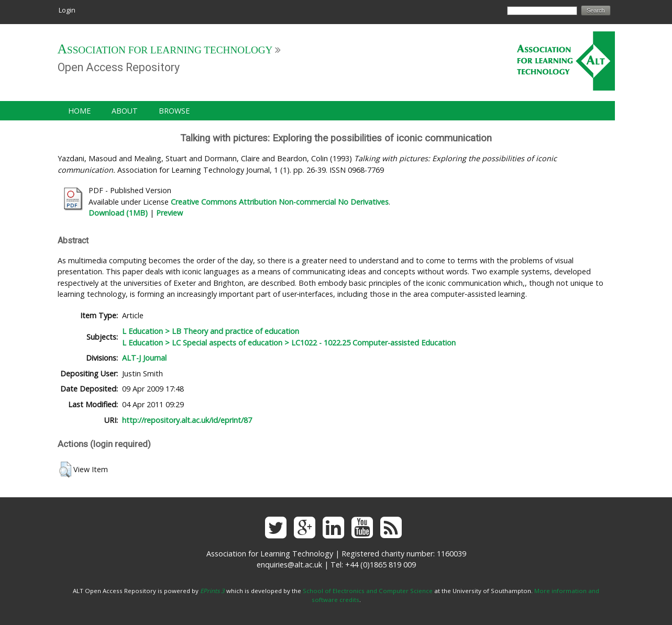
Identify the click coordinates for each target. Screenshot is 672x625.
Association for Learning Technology (165, 50)
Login (67, 10)
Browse (174, 111)
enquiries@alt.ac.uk (289, 565)
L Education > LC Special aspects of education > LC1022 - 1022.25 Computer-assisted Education (289, 343)
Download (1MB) (118, 213)
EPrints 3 (212, 591)
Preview (169, 213)
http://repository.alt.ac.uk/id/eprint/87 (187, 420)
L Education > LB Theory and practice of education (211, 331)
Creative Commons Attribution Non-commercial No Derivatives (280, 202)
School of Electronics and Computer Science (368, 591)
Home (79, 111)
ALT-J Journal (144, 358)
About (125, 111)
